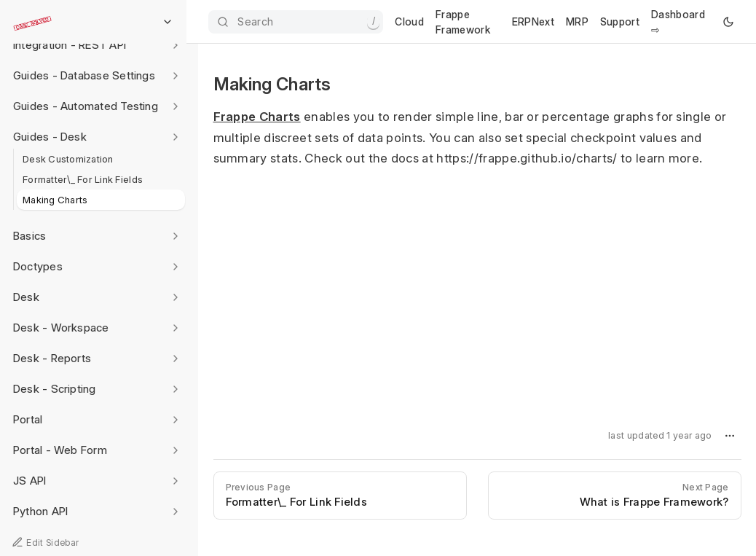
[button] (730, 436)
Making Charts (55, 200)
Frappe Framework (463, 22)
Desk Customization (68, 159)
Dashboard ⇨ (678, 22)
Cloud (409, 21)
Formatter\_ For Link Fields (83, 179)
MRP (577, 21)
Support (620, 21)
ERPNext (533, 21)
